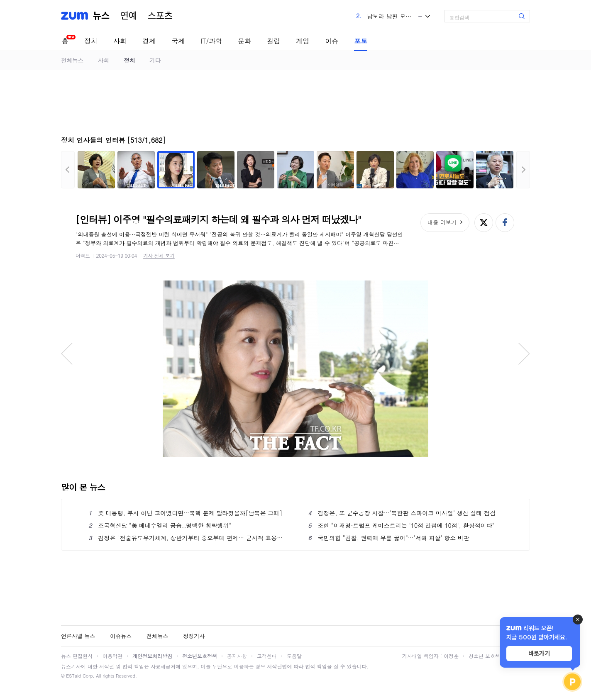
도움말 (294, 656)
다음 (523, 170)
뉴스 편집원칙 (77, 656)
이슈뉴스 (121, 636)
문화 (244, 41)
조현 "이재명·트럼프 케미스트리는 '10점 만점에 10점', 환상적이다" (401, 525)
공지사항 (237, 656)
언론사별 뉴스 (78, 636)
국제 (178, 41)
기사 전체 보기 (159, 255)
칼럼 (274, 41)
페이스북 (505, 223)
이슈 (332, 41)
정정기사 (194, 636)
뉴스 (101, 16)
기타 (155, 60)
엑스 (484, 223)
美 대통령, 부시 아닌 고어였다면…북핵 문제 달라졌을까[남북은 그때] (185, 513)
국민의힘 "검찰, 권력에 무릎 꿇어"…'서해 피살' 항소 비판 (389, 538)
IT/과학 (211, 41)
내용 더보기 (442, 222)
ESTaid (73, 676)
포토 (361, 41)
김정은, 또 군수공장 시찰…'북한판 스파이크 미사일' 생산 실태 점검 (402, 513)
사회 (120, 41)
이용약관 (112, 656)
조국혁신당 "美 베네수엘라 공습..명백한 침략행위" (160, 525)
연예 (129, 16)
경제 (149, 41)
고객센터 (267, 656)
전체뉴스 (72, 60)
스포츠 (160, 16)
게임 (303, 41)
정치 (91, 41)
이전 (68, 170)
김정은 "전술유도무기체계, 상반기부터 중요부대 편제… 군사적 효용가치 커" (186, 538)
